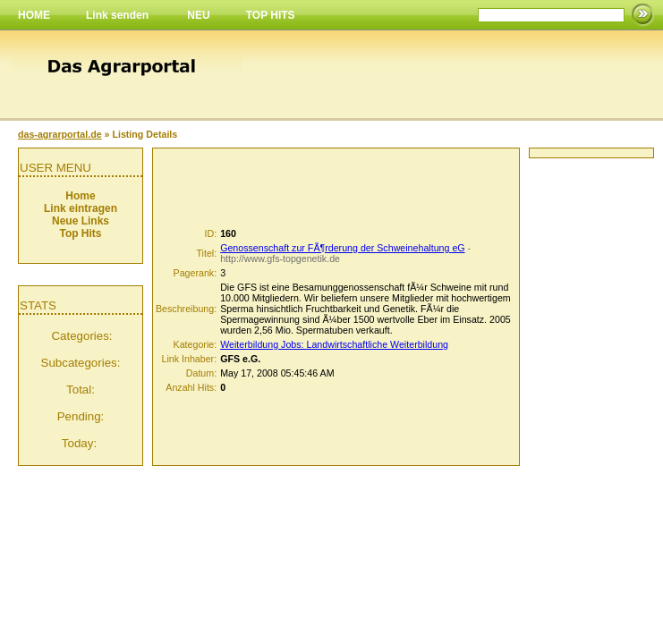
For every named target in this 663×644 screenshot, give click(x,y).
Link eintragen (81, 208)
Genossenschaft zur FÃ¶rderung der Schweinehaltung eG (342, 248)
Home (80, 196)
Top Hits (80, 233)
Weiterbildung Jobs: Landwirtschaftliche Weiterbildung (334, 344)
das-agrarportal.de (60, 134)
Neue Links (81, 221)
